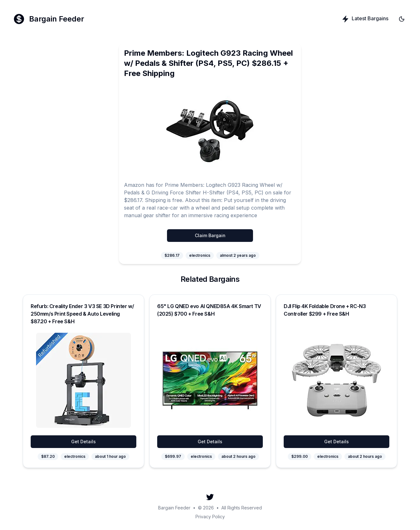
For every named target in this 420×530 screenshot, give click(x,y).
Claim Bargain (210, 235)
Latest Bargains (365, 19)
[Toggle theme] (402, 19)
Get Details (83, 442)
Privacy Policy (210, 517)
